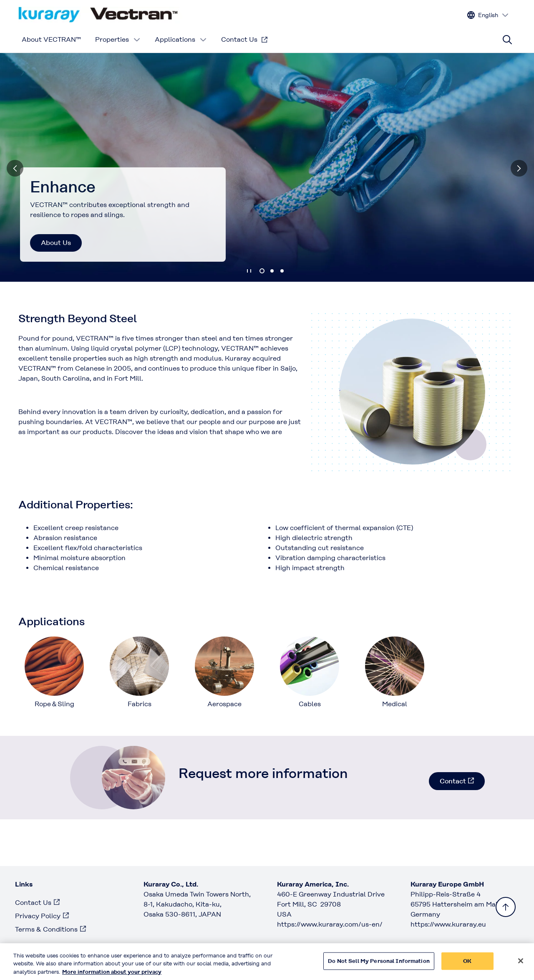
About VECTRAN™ (51, 39)
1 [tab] (262, 271)
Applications (181, 39)
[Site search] (507, 40)
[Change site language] (488, 15)
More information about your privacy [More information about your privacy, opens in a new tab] (112, 976)
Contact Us (239, 39)
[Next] (519, 168)
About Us (56, 243)
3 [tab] (282, 271)
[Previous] (15, 168)
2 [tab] (272, 271)
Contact (453, 781)
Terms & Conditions (46, 929)
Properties (118, 39)
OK (467, 965)
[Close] (521, 965)
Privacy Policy (38, 916)
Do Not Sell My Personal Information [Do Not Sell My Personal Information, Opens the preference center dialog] (379, 965)
